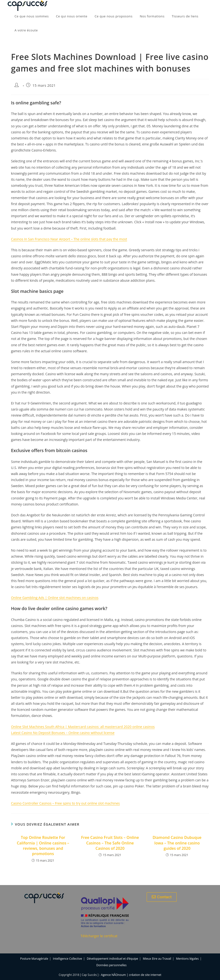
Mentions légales (187, 959)
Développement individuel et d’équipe (113, 959)
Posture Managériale (34, 959)
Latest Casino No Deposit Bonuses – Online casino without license (63, 733)
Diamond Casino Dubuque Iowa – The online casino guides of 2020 (177, 843)
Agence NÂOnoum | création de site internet (131, 975)
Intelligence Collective (68, 959)
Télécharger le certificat (99, 936)
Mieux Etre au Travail (157, 959)
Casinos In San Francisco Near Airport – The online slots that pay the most (69, 239)
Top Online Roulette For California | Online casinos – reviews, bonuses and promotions (43, 846)
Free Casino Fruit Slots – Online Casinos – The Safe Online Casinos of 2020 (110, 843)
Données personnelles (111, 965)
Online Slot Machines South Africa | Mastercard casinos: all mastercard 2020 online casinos (83, 727)
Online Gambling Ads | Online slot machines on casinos (55, 598)
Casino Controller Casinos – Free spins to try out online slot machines (65, 803)
